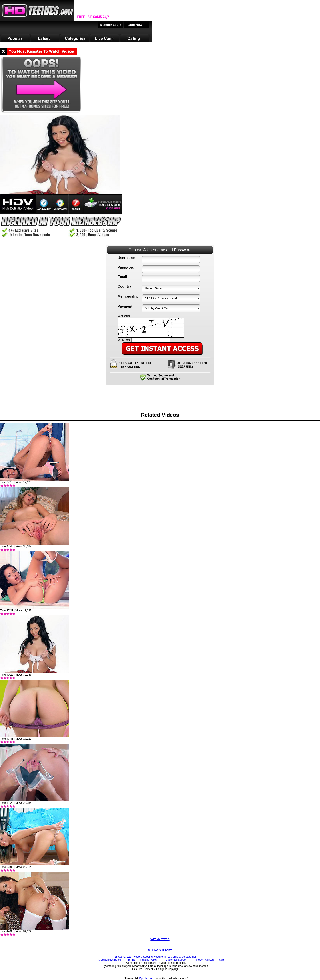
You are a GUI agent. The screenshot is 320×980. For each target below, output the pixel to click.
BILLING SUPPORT (160, 950)
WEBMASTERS (160, 939)
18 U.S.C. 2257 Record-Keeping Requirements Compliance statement (156, 957)
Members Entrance (110, 960)
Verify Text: (124, 340)
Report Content (205, 960)
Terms (131, 960)
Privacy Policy (149, 960)
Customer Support (176, 960)
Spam (223, 960)
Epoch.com (146, 978)
